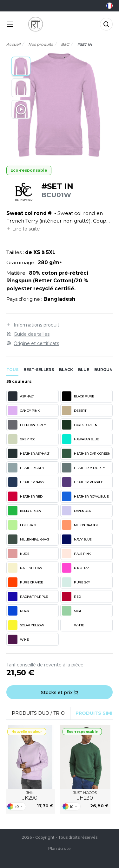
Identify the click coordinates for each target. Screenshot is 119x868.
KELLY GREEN (25, 511)
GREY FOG (22, 439)
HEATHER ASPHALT (29, 453)
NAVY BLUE (77, 539)
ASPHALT (21, 396)
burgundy (106, 370)
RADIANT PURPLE (28, 596)
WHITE (73, 625)
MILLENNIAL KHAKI (28, 539)
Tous (12, 370)
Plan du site (60, 848)
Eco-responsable (29, 170)
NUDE (19, 554)
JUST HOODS (85, 796)
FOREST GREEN (79, 425)
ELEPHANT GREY (27, 425)
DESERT (74, 410)
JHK (30, 796)
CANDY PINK (24, 410)
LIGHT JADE (23, 525)
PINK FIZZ (76, 568)
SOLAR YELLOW (26, 625)
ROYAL (19, 611)
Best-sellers (39, 370)
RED (71, 596)
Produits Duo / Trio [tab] (38, 713)
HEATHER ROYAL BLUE (85, 496)
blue (84, 370)
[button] (21, 66)
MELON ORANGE (80, 525)
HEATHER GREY (26, 468)
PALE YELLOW (25, 568)
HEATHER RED (25, 496)
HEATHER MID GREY (83, 468)
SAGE (72, 611)
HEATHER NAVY (26, 482)
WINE (18, 639)
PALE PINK (76, 554)
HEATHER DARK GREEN (86, 453)
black (66, 370)
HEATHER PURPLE (82, 482)
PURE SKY (76, 582)
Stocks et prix (60, 692)
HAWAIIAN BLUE (80, 439)
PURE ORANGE (26, 582)
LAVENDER (76, 511)
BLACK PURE (78, 396)
